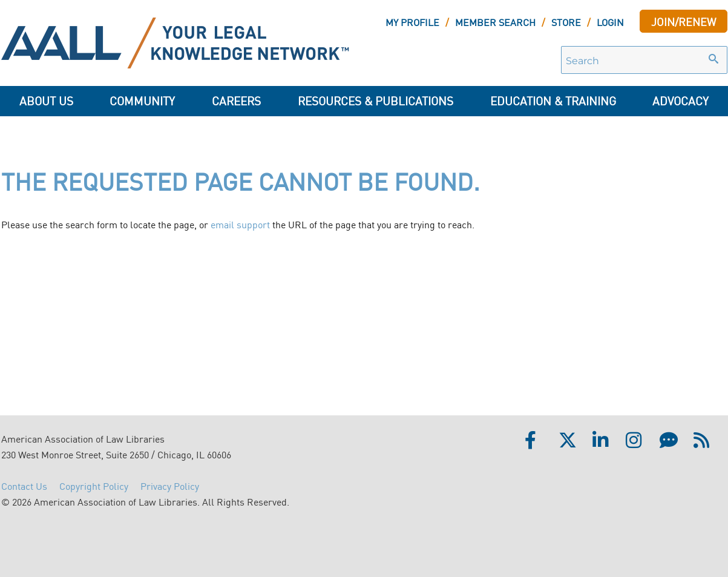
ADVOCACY (680, 100)
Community (142, 100)
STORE (566, 22)
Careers (236, 100)
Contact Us (24, 486)
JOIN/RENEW (684, 21)
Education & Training (553, 100)
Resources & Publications (375, 100)
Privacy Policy (170, 486)
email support (240, 224)
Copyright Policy (94, 486)
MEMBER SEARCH (495, 22)
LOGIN (610, 22)
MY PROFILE (412, 22)
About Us (46, 100)
